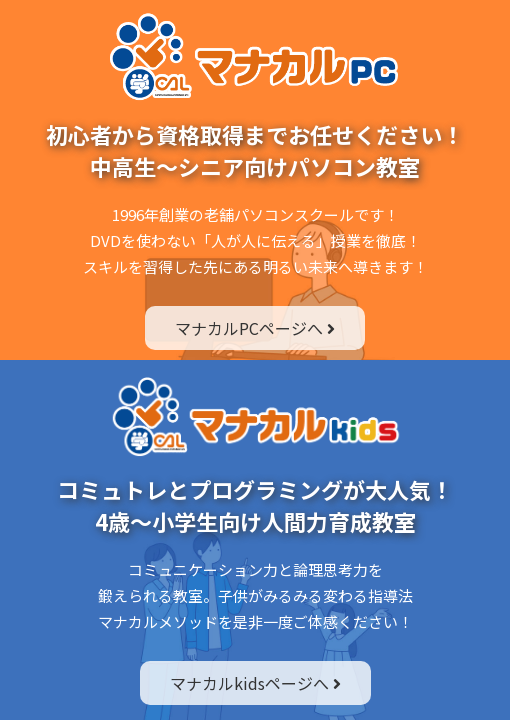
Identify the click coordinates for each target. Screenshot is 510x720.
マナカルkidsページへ (255, 683)
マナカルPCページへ (255, 328)
